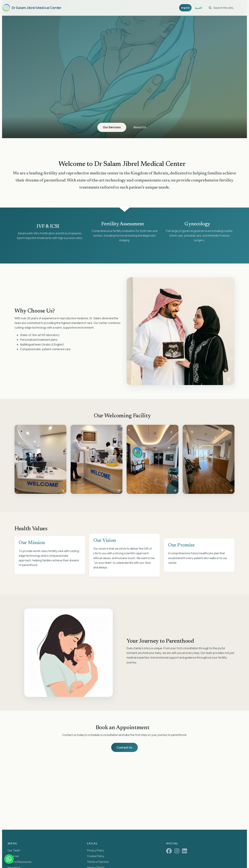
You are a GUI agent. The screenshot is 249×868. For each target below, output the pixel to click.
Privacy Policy (96, 851)
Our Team (14, 851)
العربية (197, 8)
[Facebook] (169, 852)
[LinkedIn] (185, 852)
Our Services (110, 127)
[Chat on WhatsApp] (9, 859)
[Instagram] (177, 852)
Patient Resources (20, 862)
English (184, 8)
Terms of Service (98, 862)
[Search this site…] (226, 8)
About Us (141, 127)
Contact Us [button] (124, 748)
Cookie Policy (96, 857)
